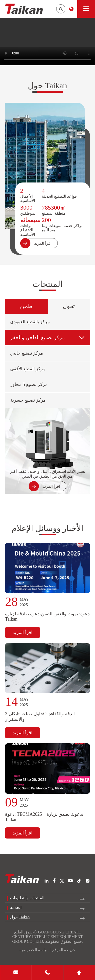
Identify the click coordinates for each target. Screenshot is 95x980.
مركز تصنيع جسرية (28, 400)
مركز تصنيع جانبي (27, 353)
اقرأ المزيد (23, 632)
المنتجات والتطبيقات (27, 898)
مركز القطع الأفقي (28, 369)
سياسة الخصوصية (34, 950)
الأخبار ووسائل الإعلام (48, 528)
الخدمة (16, 907)
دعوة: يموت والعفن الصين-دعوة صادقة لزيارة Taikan (48, 616)
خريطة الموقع (64, 950)
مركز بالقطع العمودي (30, 322)
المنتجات (48, 284)
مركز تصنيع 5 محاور (29, 384)
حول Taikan (48, 86)
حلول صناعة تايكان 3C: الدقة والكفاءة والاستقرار (40, 717)
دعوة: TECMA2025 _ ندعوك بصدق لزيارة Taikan (44, 817)
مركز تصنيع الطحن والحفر (48, 337)
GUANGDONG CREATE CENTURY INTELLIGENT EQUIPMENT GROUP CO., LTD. (47, 937)
